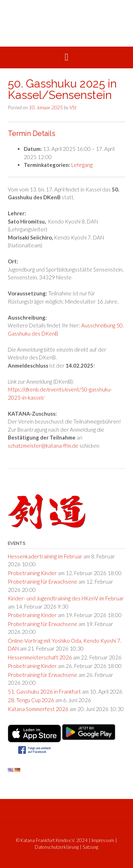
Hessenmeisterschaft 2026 (40, 657)
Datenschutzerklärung (57, 847)
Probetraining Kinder (32, 573)
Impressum (103, 840)
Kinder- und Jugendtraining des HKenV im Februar (66, 598)
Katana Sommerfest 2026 (38, 709)
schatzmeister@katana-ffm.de (43, 446)
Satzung (90, 847)
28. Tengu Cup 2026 (31, 700)
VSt (73, 107)
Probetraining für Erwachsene (43, 582)
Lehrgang (82, 165)
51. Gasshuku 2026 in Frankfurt (44, 691)
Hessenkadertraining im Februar (45, 556)
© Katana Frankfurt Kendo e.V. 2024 (52, 840)
